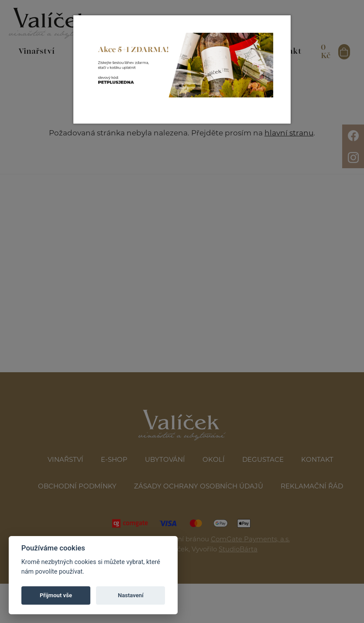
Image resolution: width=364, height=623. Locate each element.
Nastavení (131, 595)
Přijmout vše (56, 595)
